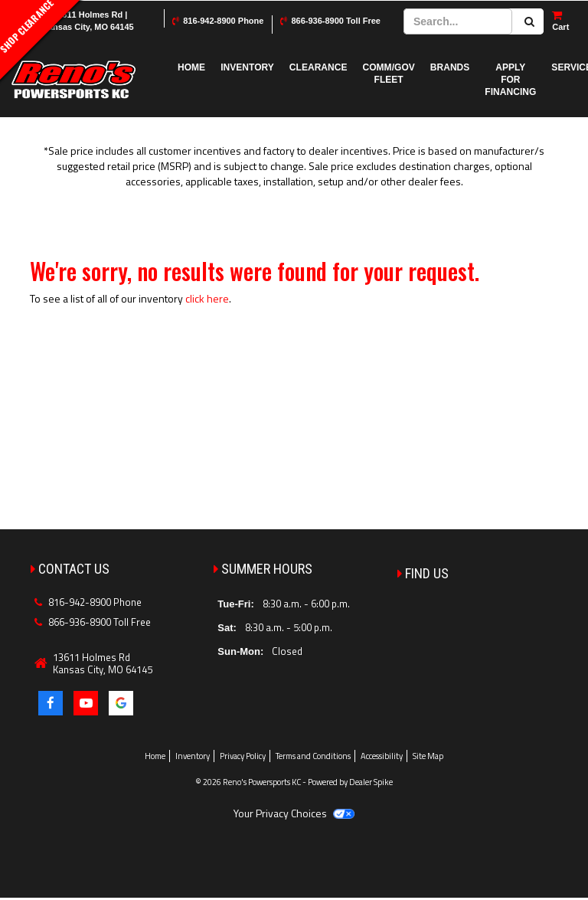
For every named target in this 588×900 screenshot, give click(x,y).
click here (207, 298)
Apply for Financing (510, 80)
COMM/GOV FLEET (389, 74)
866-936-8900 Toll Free (336, 21)
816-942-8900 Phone (223, 21)
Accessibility (382, 756)
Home (191, 67)
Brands (450, 67)
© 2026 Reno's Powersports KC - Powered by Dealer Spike (294, 782)
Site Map (428, 756)
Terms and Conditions (313, 756)
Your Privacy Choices (294, 813)
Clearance (318, 67)
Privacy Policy (243, 756)
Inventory (247, 67)
